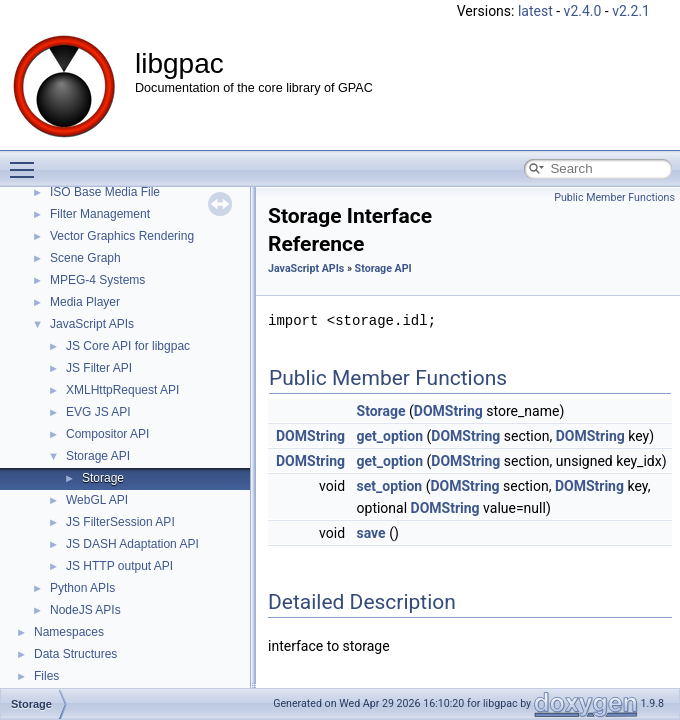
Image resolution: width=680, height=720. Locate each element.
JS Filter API (99, 368)
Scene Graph (85, 258)
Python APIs (82, 588)
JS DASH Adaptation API (132, 544)
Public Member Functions (614, 197)
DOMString (448, 411)
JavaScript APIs (92, 324)
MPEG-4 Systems (97, 280)
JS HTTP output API (119, 566)
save (371, 533)
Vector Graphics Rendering (122, 236)
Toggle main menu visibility (27, 161)
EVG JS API (98, 412)
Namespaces (69, 632)
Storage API (98, 456)
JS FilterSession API (120, 522)
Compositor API (107, 434)
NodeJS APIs (85, 610)
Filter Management (100, 214)
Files (46, 676)
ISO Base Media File (105, 192)
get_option (390, 436)
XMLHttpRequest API (122, 390)
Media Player (85, 302)
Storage (103, 478)
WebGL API (97, 500)
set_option (390, 486)
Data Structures (75, 654)
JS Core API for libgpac (128, 346)
